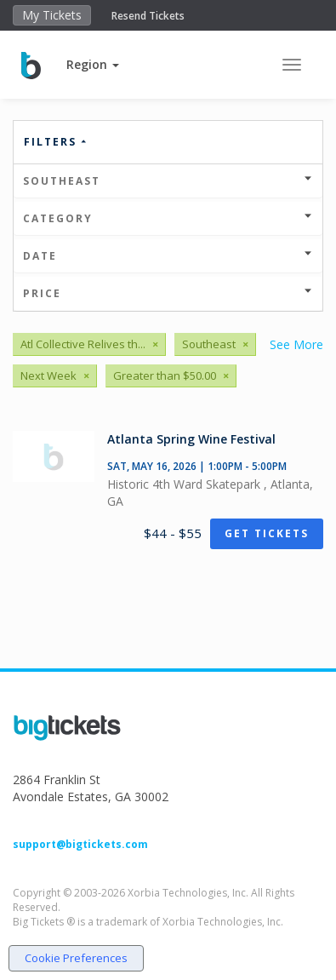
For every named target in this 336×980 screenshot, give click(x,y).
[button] (93, 64)
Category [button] (168, 218)
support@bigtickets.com (80, 844)
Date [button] (168, 256)
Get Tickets (267, 533)
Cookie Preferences (76, 958)
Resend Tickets (148, 16)
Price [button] (168, 293)
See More (296, 344)
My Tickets (52, 15)
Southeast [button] (168, 181)
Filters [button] (56, 142)
